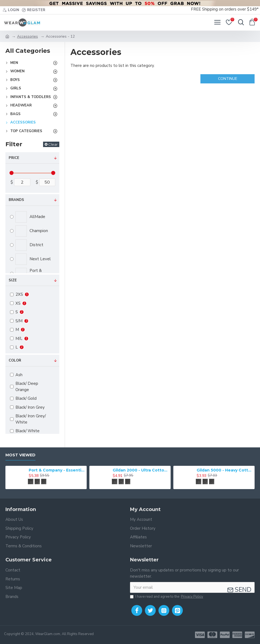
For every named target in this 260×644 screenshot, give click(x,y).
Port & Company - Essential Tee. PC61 (57, 470)
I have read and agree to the (167, 597)
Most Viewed (20, 455)
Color (15, 360)
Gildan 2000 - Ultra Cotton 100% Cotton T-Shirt (141, 470)
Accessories (27, 36)
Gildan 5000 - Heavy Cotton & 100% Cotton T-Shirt (225, 470)
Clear (53, 144)
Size (13, 280)
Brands (16, 200)
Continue (228, 79)
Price (14, 158)
